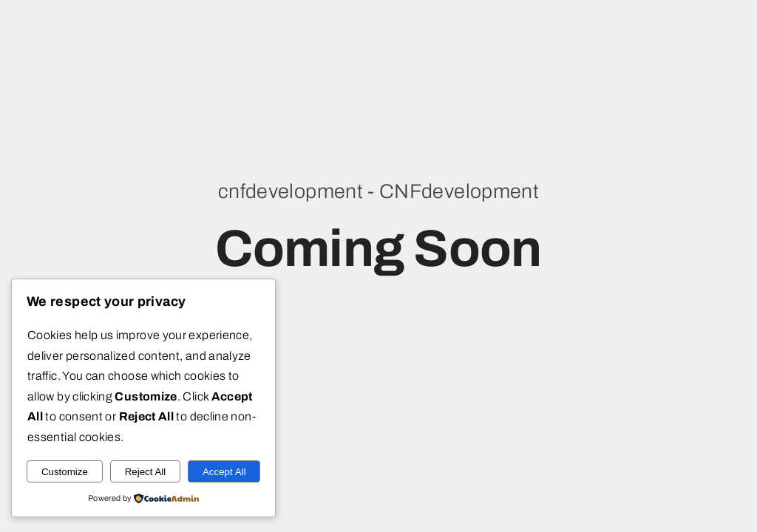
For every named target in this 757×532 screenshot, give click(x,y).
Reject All (146, 472)
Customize (65, 472)
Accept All (224, 472)
